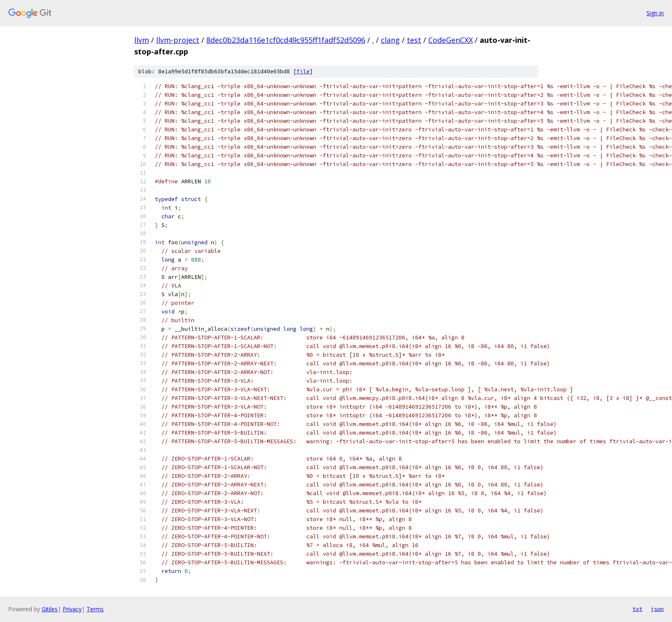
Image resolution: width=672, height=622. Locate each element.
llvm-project (178, 40)
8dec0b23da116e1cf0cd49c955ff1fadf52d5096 (286, 40)
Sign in (655, 13)
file (303, 71)
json (657, 609)
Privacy (72, 609)
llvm (142, 40)
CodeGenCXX (450, 40)
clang (390, 40)
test (414, 40)
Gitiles (50, 609)
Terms (95, 609)
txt (637, 609)
